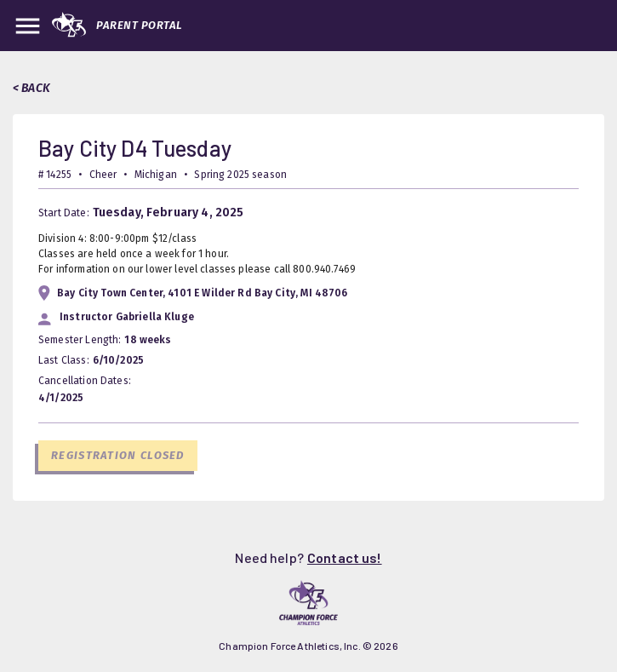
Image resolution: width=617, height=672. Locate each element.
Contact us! (345, 557)
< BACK (31, 88)
